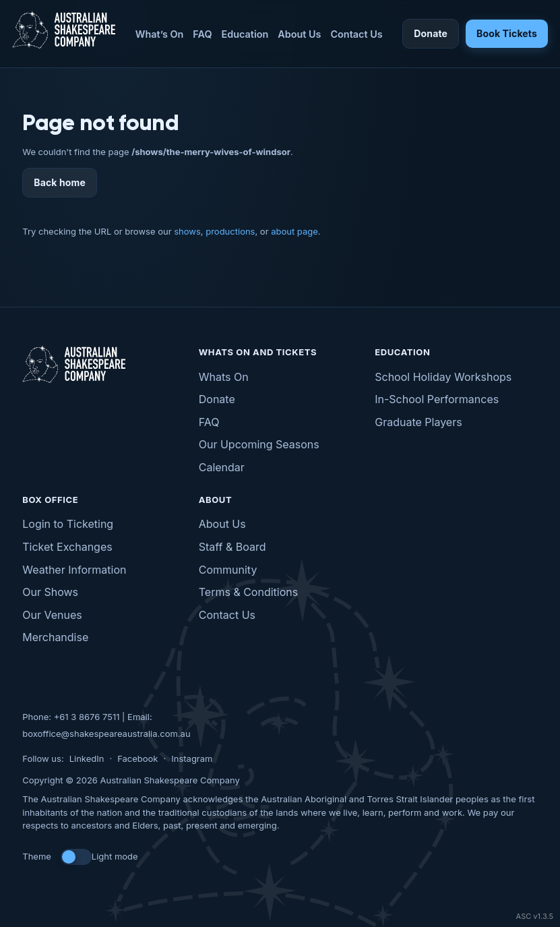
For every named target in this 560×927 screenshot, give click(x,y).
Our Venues (52, 615)
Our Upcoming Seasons (259, 444)
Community (228, 570)
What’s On (160, 34)
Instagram (192, 758)
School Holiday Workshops (443, 377)
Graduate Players (418, 422)
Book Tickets (507, 33)
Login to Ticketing (68, 524)
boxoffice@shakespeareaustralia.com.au (106, 734)
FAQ (202, 34)
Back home (60, 182)
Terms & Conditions (248, 592)
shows (187, 231)
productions (230, 231)
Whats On (224, 377)
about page (294, 231)
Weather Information (74, 570)
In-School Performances (437, 399)
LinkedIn (87, 758)
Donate (431, 33)
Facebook (137, 758)
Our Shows (50, 592)
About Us (299, 34)
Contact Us (356, 34)
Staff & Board (232, 547)
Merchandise (55, 637)
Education (245, 34)
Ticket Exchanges (67, 547)
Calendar (222, 467)
